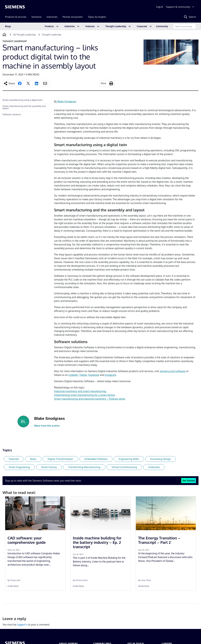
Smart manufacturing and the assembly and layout (24, 107)
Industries (70, 26)
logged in (22, 625)
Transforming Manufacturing (84, 467)
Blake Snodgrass (67, 101)
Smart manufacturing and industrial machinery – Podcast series (90, 399)
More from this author (47, 426)
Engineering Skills (129, 459)
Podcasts (90, 26)
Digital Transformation (60, 459)
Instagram (110, 375)
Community (162, 26)
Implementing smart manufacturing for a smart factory (85, 395)
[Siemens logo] (15, 7)
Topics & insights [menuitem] (97, 17)
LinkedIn (73, 375)
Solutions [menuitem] (37, 17)
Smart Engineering (19, 467)
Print (103, 83)
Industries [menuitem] (52, 17)
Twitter (83, 375)
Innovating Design (161, 459)
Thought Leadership (116, 26)
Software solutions (12, 114)
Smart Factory (49, 467)
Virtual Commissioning (124, 467)
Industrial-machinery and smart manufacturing (80, 391)
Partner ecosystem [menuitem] (73, 17)
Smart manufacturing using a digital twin (23, 100)
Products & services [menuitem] (16, 17)
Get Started (189, 480)
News (33, 459)
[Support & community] (180, 7)
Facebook (94, 375)
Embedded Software (96, 459)
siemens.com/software (173, 371)
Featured (14, 459)
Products (49, 26)
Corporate (142, 26)
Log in (160, 7)
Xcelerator (154, 467)
